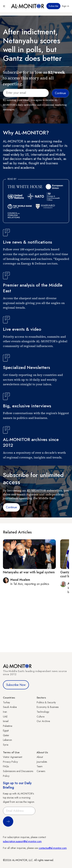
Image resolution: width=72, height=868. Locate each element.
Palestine (8, 726)
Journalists (42, 762)
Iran (5, 712)
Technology (43, 712)
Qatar (6, 735)
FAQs (6, 766)
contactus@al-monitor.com (53, 848)
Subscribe (53, 6)
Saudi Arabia (10, 707)
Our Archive (43, 721)
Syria (6, 745)
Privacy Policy (10, 762)
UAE (5, 717)
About (40, 757)
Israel (6, 721)
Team (40, 766)
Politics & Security (46, 702)
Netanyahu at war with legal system (29, 572)
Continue (11, 507)
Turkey (6, 702)
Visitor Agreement (13, 757)
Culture (41, 717)
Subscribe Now (16, 685)
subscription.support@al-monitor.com (22, 841)
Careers (41, 771)
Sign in (65, 6)
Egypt (6, 731)
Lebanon (7, 740)
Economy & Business (48, 707)
